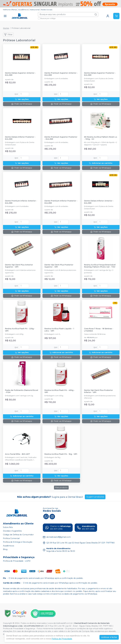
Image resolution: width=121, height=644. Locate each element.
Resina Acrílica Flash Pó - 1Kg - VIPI (61, 454)
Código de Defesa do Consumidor (18, 535)
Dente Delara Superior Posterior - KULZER (100, 74)
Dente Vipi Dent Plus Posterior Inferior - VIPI (98, 391)
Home (6, 28)
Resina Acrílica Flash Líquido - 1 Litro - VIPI (59, 330)
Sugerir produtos (95, 497)
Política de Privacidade (62, 639)
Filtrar (8, 35)
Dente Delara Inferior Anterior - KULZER (99, 202)
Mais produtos (61, 487)
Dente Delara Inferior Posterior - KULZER (20, 138)
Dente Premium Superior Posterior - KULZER (61, 138)
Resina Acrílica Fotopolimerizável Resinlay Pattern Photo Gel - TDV (100, 266)
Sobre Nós (8, 527)
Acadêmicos (23, 10)
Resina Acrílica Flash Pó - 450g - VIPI (60, 391)
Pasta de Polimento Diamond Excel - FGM (22, 391)
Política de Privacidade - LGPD (17, 561)
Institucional (35, 10)
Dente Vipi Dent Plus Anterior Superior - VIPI (19, 266)
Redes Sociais (47, 10)
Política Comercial (11, 538)
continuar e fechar (109, 637)
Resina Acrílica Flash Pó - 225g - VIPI (20, 330)
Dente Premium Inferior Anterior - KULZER (21, 202)
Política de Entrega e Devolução (18, 542)
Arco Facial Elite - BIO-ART (18, 454)
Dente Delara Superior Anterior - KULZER (20, 74)
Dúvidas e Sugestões (12, 531)
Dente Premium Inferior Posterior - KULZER (61, 202)
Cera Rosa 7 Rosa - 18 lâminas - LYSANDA (99, 330)
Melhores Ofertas (10, 10)
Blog (5, 549)
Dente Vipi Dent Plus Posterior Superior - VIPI (59, 266)
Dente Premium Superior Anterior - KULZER (61, 74)
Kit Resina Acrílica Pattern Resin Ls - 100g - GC (101, 138)
